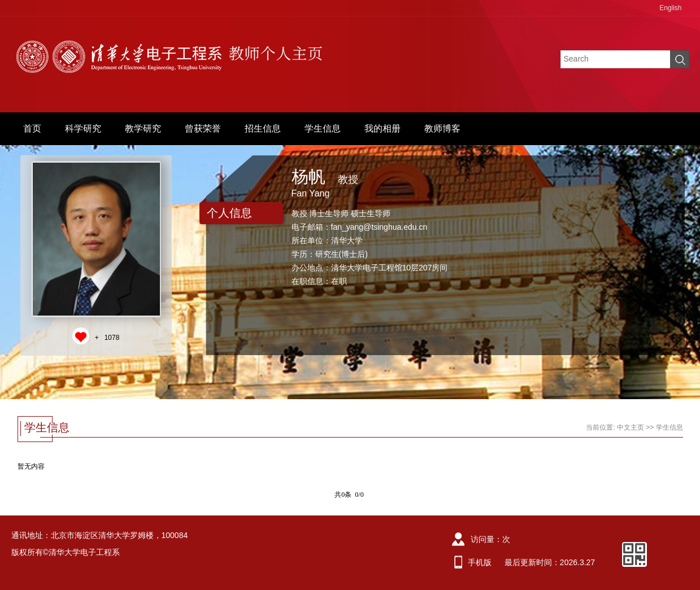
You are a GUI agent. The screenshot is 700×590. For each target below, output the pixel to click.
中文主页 (631, 427)
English (670, 8)
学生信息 (323, 128)
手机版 (480, 562)
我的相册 (382, 128)
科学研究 (83, 128)
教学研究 (143, 128)
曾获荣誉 (203, 128)
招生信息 (263, 128)
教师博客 (442, 128)
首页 (32, 128)
